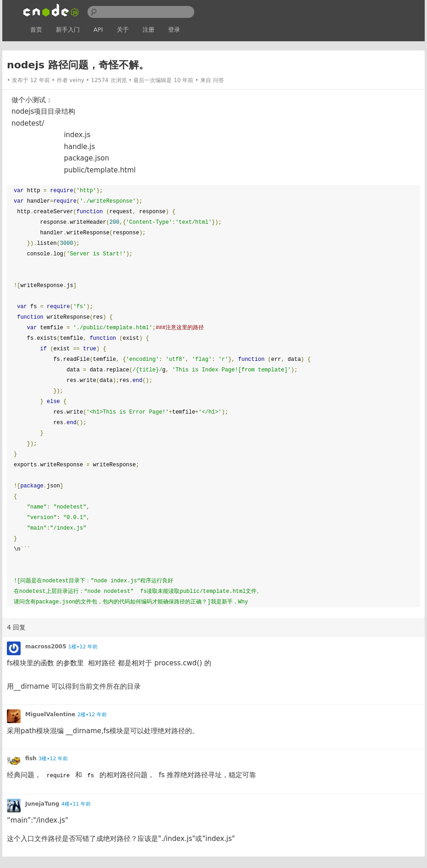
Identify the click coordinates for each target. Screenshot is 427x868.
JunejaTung (42, 804)
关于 (123, 30)
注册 (148, 30)
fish (31, 758)
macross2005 (46, 647)
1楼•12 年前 (83, 647)
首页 (36, 30)
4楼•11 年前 (76, 804)
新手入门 (68, 30)
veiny (77, 80)
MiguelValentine (50, 714)
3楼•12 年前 (53, 759)
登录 (174, 30)
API (98, 30)
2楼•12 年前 (92, 715)
